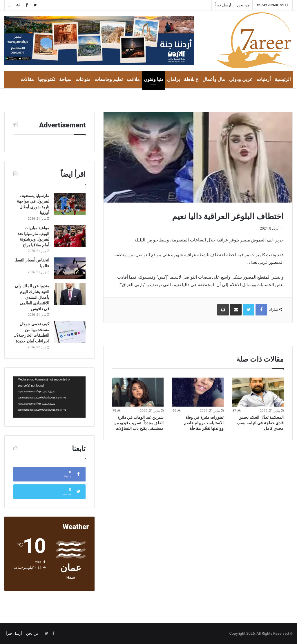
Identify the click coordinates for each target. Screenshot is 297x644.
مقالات (27, 79)
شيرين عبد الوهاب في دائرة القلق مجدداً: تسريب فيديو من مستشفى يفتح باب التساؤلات (139, 423)
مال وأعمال (214, 79)
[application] (49, 397)
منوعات (83, 79)
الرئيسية (283, 79)
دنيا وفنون (153, 79)
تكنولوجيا (47, 79)
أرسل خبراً (223, 5)
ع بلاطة (191, 79)
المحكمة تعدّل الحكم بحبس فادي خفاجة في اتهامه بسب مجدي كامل (260, 423)
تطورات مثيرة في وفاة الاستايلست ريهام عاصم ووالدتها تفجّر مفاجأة (204, 423)
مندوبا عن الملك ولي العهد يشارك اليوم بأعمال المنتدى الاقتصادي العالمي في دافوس (32, 297)
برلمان (173, 79)
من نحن (243, 5)
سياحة (65, 79)
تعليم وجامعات (109, 79)
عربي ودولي (241, 79)
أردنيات (264, 79)
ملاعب (133, 79)
